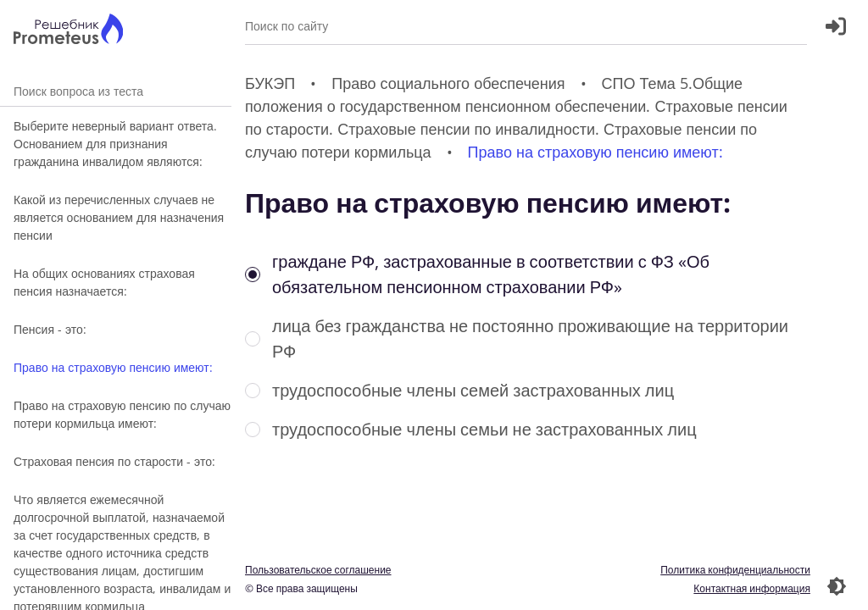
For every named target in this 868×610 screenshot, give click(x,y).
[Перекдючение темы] (837, 586)
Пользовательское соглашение (318, 570)
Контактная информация (752, 588)
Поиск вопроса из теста (116, 91)
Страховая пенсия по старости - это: (114, 461)
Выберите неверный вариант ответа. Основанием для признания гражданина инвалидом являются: (115, 144)
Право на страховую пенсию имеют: (113, 367)
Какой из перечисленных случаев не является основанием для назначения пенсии (119, 217)
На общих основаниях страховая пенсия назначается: (104, 282)
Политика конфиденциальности (735, 570)
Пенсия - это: (50, 329)
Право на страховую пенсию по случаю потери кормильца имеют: (122, 414)
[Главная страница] (68, 31)
